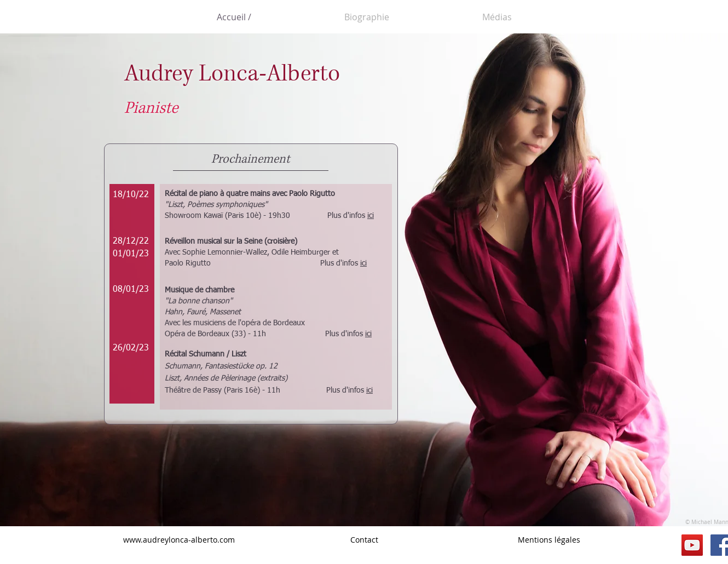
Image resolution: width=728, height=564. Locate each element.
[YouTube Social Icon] (692, 545)
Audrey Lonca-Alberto (232, 74)
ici (371, 216)
